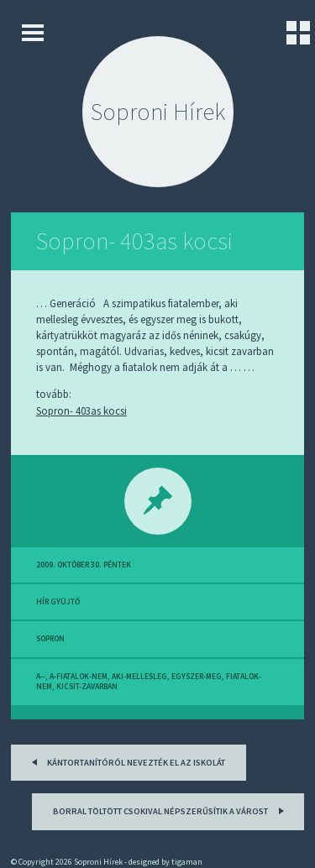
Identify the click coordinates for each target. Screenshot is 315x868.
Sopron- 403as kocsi (134, 241)
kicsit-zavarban (87, 687)
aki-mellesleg (139, 677)
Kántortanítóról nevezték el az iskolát (126, 761)
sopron (50, 639)
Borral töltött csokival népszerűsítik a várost (171, 810)
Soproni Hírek (158, 112)
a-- (41, 677)
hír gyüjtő (58, 602)
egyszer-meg (197, 677)
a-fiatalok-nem (79, 677)
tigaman (187, 862)
